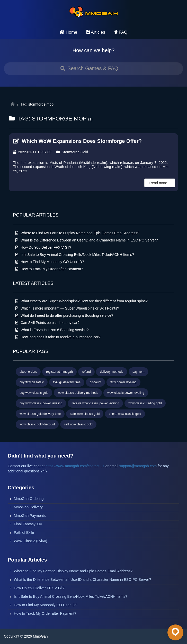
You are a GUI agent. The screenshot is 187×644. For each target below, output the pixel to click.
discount (96, 382)
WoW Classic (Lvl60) (31, 541)
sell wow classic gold (78, 424)
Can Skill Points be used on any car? (47, 323)
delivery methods (112, 372)
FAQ (121, 32)
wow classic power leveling (126, 393)
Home (68, 32)
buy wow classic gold (34, 393)
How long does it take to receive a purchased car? (58, 337)
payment (138, 372)
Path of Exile (24, 533)
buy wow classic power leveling (41, 403)
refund (86, 372)
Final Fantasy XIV (28, 524)
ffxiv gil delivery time (67, 382)
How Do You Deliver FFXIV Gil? (43, 247)
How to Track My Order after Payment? (49, 269)
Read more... (160, 183)
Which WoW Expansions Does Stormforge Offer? (77, 141)
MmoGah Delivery (28, 507)
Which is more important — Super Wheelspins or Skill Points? (67, 308)
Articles (96, 32)
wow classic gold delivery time (40, 414)
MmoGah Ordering (29, 499)
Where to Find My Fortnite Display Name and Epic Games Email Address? (77, 233)
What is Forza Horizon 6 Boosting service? (52, 330)
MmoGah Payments (30, 516)
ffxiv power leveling (123, 382)
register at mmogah (59, 372)
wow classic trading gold (145, 403)
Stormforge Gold (72, 152)
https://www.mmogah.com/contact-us (75, 466)
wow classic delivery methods (78, 393)
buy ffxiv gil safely (32, 382)
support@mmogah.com (138, 466)
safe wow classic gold (85, 414)
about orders (28, 372)
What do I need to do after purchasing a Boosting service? (64, 315)
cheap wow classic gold (125, 414)
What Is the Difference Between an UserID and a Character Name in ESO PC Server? (87, 240)
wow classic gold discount (37, 424)
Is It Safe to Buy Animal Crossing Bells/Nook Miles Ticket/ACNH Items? (75, 255)
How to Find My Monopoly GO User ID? (50, 262)
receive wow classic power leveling (95, 403)
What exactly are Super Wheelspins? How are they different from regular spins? (82, 301)
